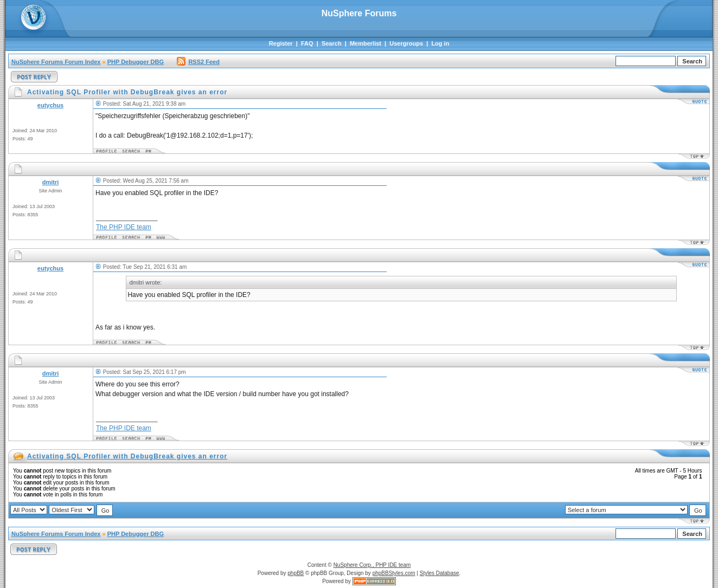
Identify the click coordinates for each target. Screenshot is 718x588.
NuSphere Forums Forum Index (56, 62)
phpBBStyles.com (394, 573)
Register (281, 43)
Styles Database (440, 573)
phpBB (296, 573)
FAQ (307, 43)
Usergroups (406, 43)
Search (332, 43)
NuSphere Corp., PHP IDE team (372, 565)
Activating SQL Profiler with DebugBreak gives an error (127, 456)
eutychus (50, 105)
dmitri (51, 182)
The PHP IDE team (124, 227)
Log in (440, 43)
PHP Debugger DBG (136, 62)
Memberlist (366, 43)
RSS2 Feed (198, 62)
